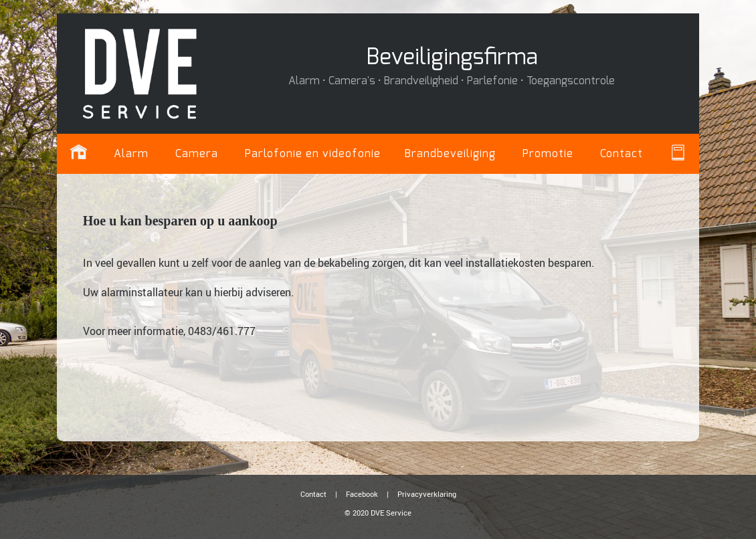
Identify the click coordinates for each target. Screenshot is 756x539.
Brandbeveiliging (450, 154)
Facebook (362, 494)
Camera (197, 154)
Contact (622, 154)
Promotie (548, 154)
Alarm (131, 154)
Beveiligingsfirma (452, 58)
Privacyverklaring (427, 494)
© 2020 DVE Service (378, 513)
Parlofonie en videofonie (313, 154)
